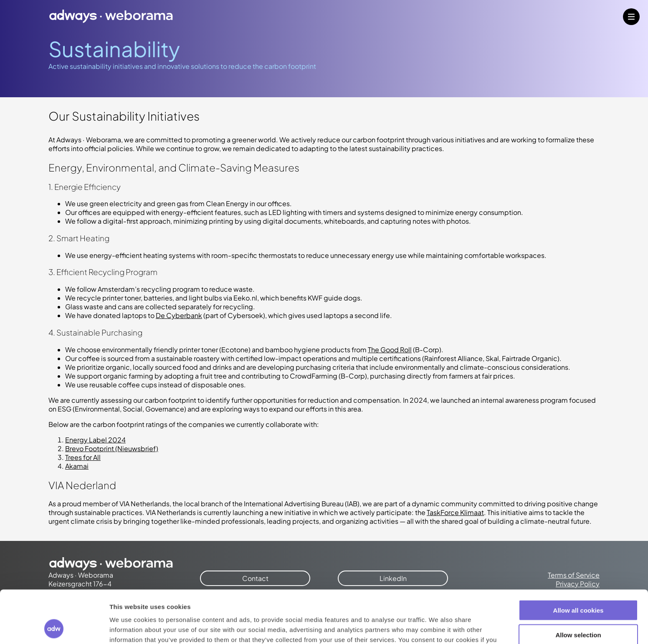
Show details (438, 628)
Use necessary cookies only (578, 610)
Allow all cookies (578, 561)
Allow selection (578, 585)
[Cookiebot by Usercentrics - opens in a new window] (54, 628)
